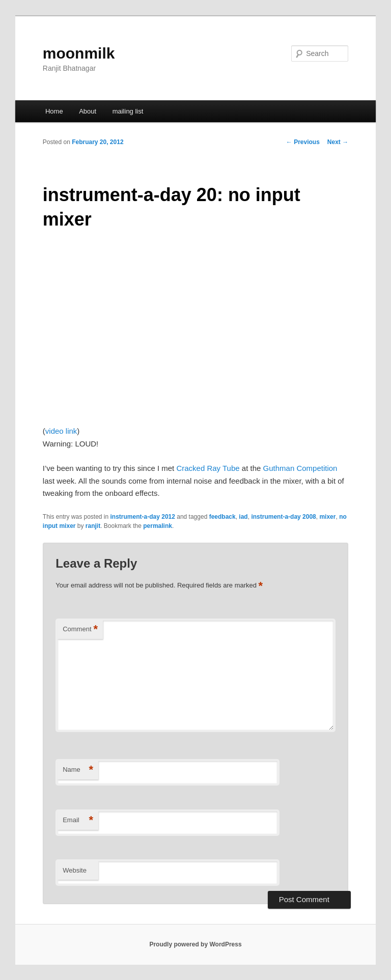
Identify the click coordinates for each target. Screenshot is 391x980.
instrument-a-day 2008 (283, 517)
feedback (222, 517)
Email (78, 820)
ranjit (93, 526)
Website (75, 870)
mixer (327, 517)
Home (54, 111)
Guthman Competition (300, 468)
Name (78, 770)
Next (338, 142)
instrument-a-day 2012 (143, 517)
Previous (303, 142)
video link (61, 431)
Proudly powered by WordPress (195, 944)
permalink (158, 526)
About (88, 111)
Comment (80, 629)
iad (243, 517)
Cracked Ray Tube (208, 468)
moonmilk (79, 53)
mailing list (128, 111)
